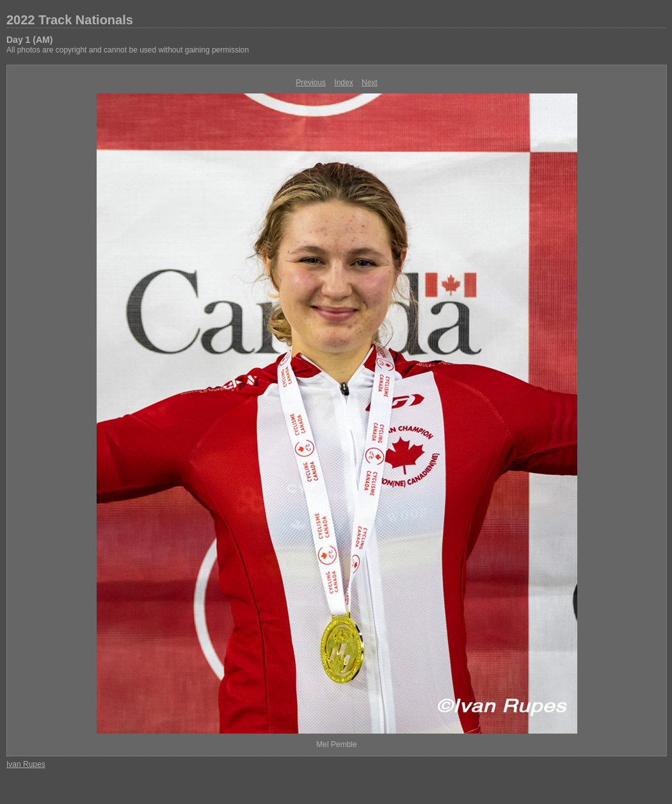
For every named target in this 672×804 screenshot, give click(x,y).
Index (343, 83)
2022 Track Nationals (70, 20)
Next (370, 83)
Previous (311, 83)
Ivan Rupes (26, 764)
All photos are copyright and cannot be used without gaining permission (128, 50)
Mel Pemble (336, 744)
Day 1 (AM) (29, 40)
